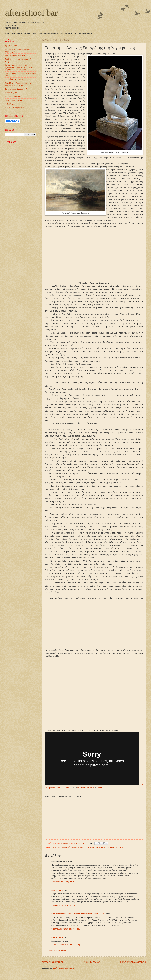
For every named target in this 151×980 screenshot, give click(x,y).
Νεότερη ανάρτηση (53, 968)
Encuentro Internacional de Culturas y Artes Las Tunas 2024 (78, 920)
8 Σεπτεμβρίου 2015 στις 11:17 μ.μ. (66, 951)
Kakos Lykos (57, 896)
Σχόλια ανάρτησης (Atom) (64, 974)
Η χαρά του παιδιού (13, 97)
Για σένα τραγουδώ (13, 93)
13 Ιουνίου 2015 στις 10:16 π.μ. (65, 912)
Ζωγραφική (65, 853)
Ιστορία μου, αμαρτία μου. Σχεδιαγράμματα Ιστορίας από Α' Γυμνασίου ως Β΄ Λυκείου (19, 67)
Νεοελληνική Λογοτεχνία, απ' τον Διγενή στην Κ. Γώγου (19, 84)
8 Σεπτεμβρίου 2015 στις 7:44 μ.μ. (66, 935)
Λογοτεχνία (91, 853)
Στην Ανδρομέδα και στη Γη (16, 89)
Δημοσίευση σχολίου (57, 956)
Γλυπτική (56, 853)
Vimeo (100, 794)
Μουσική (119, 853)
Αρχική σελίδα (92, 968)
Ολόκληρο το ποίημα (14, 100)
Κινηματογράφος (78, 853)
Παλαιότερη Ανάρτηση (133, 968)
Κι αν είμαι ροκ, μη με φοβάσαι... (19, 55)
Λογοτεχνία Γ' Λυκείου (105, 853)
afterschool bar (31, 13)
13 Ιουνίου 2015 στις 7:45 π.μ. (64, 888)
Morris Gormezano (85, 794)
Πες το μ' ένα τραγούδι (15, 108)
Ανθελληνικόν (11, 104)
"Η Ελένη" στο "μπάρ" (14, 79)
